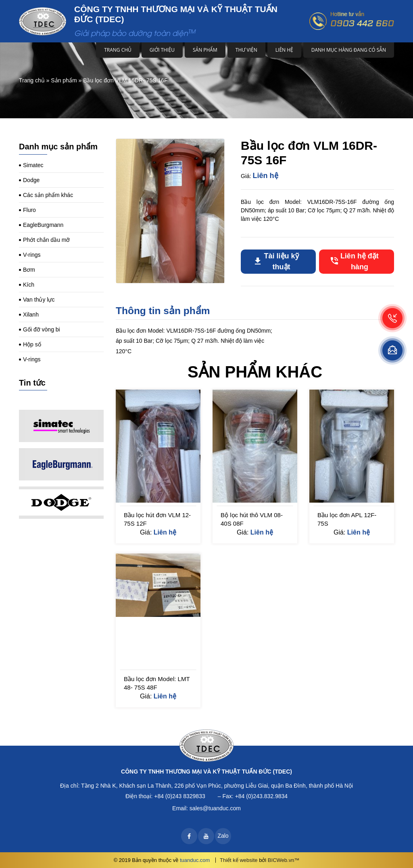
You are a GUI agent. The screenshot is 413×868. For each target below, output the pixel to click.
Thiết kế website (239, 860)
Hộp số (32, 344)
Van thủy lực (39, 300)
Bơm (29, 270)
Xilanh (31, 314)
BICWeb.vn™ (284, 860)
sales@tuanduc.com (215, 808)
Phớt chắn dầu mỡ (47, 240)
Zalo (223, 836)
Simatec (33, 165)
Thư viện (246, 50)
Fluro (29, 210)
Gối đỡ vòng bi (42, 329)
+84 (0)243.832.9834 (261, 796)
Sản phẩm (205, 50)
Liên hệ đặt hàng (360, 261)
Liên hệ (284, 50)
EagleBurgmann (43, 225)
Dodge (31, 180)
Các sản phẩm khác (48, 195)
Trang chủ (118, 50)
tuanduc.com (195, 860)
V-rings (32, 255)
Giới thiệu (162, 50)
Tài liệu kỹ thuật (282, 261)
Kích (29, 285)
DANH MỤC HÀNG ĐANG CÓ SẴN (349, 50)
